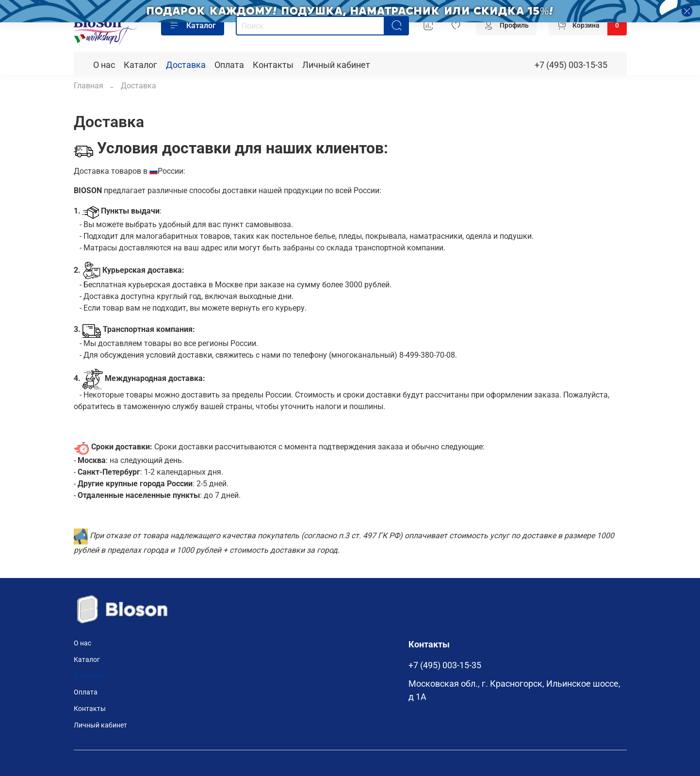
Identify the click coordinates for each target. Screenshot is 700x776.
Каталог (193, 26)
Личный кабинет (336, 65)
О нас (104, 65)
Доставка (186, 65)
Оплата (229, 65)
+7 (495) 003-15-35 (571, 65)
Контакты (273, 65)
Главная (89, 86)
